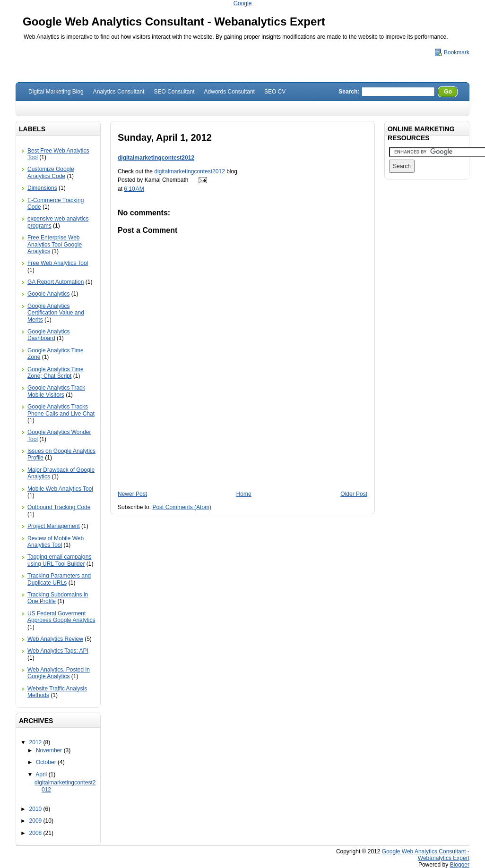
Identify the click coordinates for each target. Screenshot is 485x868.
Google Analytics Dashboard (48, 335)
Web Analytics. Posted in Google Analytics (59, 673)
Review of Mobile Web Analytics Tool (56, 542)
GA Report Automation (56, 282)
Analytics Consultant (119, 92)
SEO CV (275, 92)
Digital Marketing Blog (56, 92)
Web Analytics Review (55, 639)
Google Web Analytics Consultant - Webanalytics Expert (174, 21)
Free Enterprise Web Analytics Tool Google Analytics (55, 244)
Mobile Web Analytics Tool (60, 489)
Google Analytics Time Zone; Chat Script (56, 373)
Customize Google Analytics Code (51, 172)
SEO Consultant (174, 92)
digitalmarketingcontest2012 (156, 158)
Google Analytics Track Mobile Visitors (56, 391)
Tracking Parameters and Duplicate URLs (59, 579)
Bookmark (457, 52)
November (50, 750)
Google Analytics (48, 294)
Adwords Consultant (230, 92)
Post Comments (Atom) (182, 507)
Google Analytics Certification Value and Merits (56, 313)
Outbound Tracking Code (59, 507)
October (47, 762)
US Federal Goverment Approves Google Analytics (61, 617)
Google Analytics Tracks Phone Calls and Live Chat (61, 410)
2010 (36, 809)
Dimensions (42, 188)
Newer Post (132, 494)
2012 (36, 742)
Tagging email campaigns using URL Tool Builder (59, 560)
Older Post (354, 494)
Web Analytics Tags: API (58, 651)
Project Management (54, 526)
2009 (36, 821)
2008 (36, 833)
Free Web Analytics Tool (58, 263)
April (42, 774)
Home (244, 494)
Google (243, 3)
